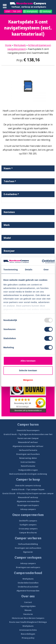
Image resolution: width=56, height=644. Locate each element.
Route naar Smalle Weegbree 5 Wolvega (28, 622)
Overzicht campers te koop (28, 485)
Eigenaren (28, 552)
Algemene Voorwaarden (28, 591)
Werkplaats (32, 11)
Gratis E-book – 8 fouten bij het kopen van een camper (28, 493)
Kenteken (9, 212)
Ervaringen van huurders (28, 454)
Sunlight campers (28, 525)
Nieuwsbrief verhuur (28, 442)
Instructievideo (28, 462)
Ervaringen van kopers (28, 505)
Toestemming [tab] (11, 269)
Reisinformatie (28, 466)
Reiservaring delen (28, 458)
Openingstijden (28, 606)
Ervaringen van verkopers (28, 567)
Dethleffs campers (28, 521)
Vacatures (28, 614)
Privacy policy (28, 638)
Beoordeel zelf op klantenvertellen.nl (28, 411)
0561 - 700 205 (13, 11)
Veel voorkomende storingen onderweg (28, 474)
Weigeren (28, 380)
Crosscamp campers (28, 529)
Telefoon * (10, 181)
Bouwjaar (9, 251)
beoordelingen (22, 407)
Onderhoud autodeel (28, 587)
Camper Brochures (28, 533)
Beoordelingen (28, 634)
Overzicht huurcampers (28, 430)
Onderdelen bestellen (28, 583)
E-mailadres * (11, 194)
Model (7, 238)
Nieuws (28, 610)
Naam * (8, 168)
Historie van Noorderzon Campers (28, 618)
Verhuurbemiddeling (28, 544)
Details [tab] (29, 269)
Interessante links (28, 630)
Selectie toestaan (28, 370)
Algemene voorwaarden (28, 501)
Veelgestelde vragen (28, 470)
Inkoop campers (28, 509)
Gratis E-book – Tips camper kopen (28, 489)
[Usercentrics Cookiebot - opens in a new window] (42, 262)
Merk (7, 225)
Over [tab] (46, 269)
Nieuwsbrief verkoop (28, 497)
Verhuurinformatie (28, 450)
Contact (28, 602)
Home (8, 45)
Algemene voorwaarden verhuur (28, 446)
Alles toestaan (28, 361)
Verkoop (47, 11)
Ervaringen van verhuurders (28, 548)
